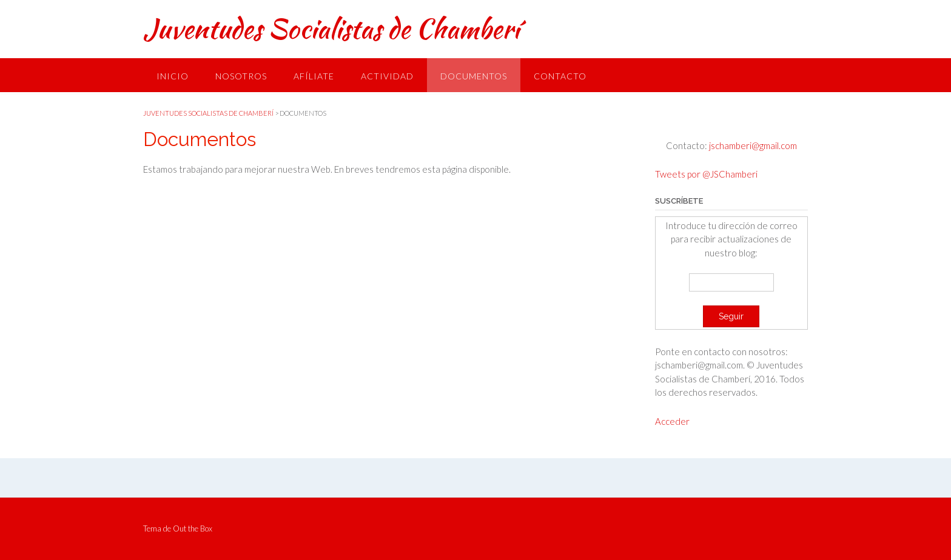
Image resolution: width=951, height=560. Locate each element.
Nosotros (241, 76)
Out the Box (193, 528)
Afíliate (314, 76)
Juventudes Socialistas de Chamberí (331, 28)
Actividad (387, 76)
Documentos (474, 76)
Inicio (173, 76)
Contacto (560, 76)
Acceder (672, 421)
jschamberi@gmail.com (752, 145)
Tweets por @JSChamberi (706, 174)
